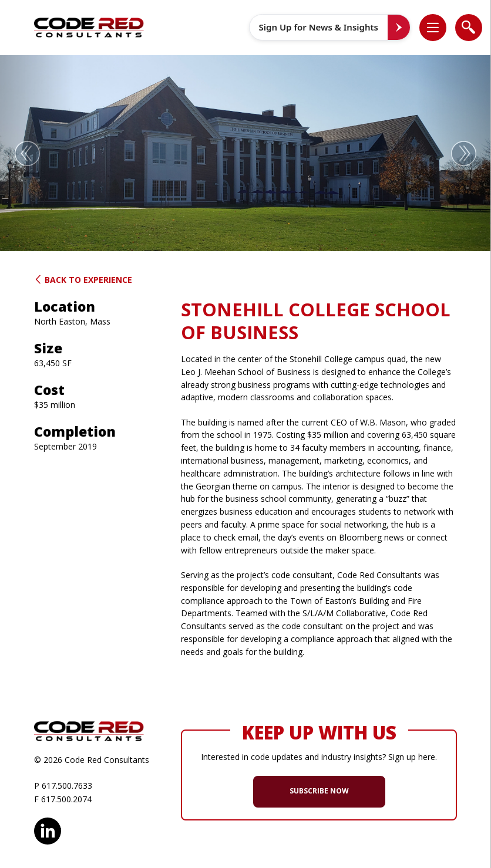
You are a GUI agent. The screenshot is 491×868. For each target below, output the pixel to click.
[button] (439, 27)
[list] (433, 28)
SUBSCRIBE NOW (319, 791)
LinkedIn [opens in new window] (48, 829)
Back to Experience (83, 280)
